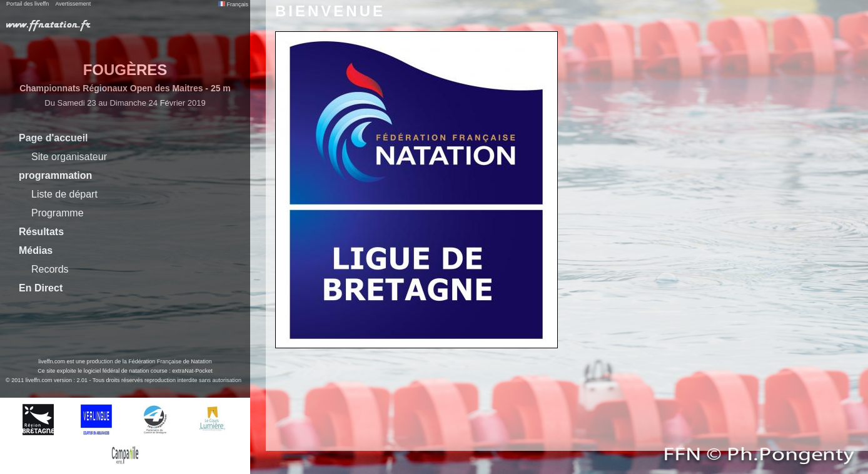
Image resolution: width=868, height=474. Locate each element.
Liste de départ (64, 194)
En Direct (41, 288)
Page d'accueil (53, 138)
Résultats (41, 232)
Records (50, 269)
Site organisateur (69, 157)
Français (233, 4)
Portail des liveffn (28, 4)
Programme (58, 213)
